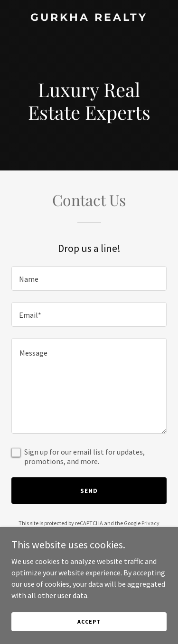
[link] (89, 18)
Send (89, 491)
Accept (89, 622)
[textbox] (89, 278)
